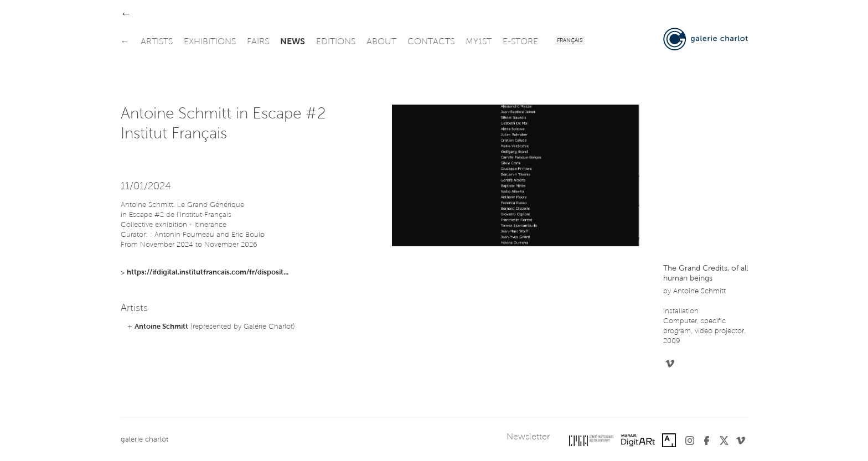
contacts (431, 42)
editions (336, 42)
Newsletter (528, 437)
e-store (520, 42)
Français (570, 41)
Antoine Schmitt (161, 327)
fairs (258, 42)
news (293, 42)
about (381, 42)
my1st (479, 42)
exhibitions (210, 42)
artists (157, 42)
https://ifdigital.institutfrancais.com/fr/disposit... (208, 273)
